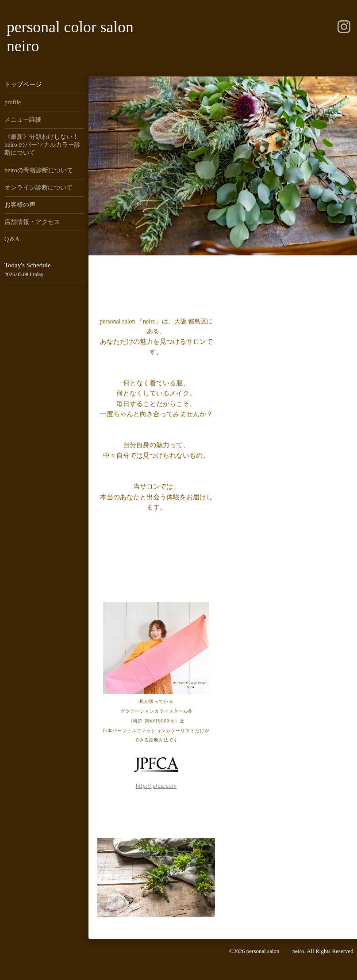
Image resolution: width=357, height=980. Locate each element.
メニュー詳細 (23, 120)
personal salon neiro (275, 951)
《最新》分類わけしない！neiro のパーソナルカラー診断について (42, 145)
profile (13, 102)
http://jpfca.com (156, 786)
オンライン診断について (38, 188)
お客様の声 (20, 205)
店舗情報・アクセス (32, 222)
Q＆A (12, 239)
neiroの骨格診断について (39, 170)
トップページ (23, 85)
